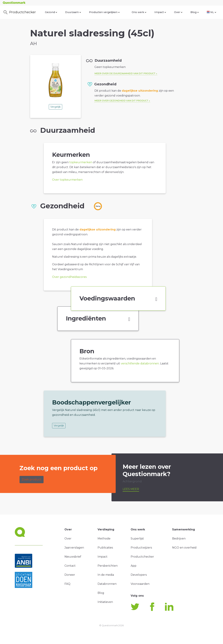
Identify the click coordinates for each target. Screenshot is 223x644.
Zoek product (32, 479)
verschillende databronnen (140, 363)
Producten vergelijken (104, 12)
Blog (195, 12)
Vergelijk (55, 107)
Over (178, 12)
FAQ (67, 584)
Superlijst (137, 539)
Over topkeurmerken (67, 180)
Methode (104, 539)
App (134, 566)
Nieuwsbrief (73, 557)
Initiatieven (105, 602)
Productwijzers (141, 548)
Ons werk (139, 12)
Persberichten (108, 566)
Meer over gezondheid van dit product (121, 101)
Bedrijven (179, 539)
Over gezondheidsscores (69, 277)
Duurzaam (73, 12)
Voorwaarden (140, 584)
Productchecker (19, 12)
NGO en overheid (184, 548)
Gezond (51, 12)
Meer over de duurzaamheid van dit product (125, 73)
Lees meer (131, 489)
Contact (70, 566)
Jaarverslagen (74, 548)
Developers (139, 575)
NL (212, 12)
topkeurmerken (81, 162)
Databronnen (107, 584)
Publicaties (105, 548)
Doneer (70, 575)
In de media (106, 575)
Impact (160, 12)
